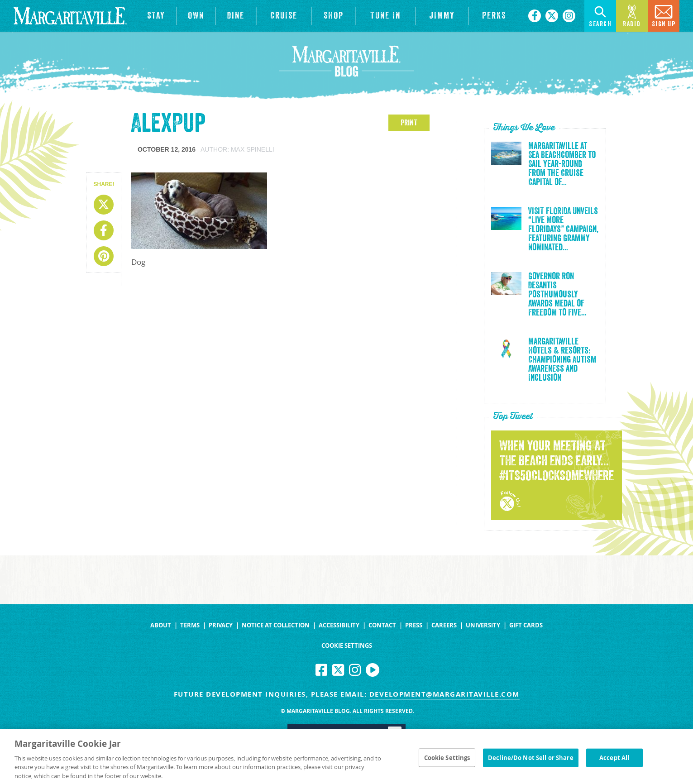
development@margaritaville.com (444, 694)
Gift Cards (526, 625)
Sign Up (664, 15)
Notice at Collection (276, 625)
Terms (190, 625)
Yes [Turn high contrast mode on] (377, 732)
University (483, 625)
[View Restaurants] (236, 16)
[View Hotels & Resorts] (156, 16)
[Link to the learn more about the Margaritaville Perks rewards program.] (494, 16)
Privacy (221, 625)
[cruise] (284, 16)
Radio (632, 15)
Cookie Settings (347, 646)
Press (414, 625)
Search (600, 15)
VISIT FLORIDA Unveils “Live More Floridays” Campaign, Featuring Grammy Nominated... (563, 229)
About (161, 625)
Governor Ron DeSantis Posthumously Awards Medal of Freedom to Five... (557, 295)
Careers (444, 625)
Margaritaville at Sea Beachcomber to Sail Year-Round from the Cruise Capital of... (562, 164)
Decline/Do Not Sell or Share (531, 765)
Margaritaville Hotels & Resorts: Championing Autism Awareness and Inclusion (562, 360)
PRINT (409, 123)
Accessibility (339, 625)
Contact (382, 625)
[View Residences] (196, 16)
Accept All (614, 765)
